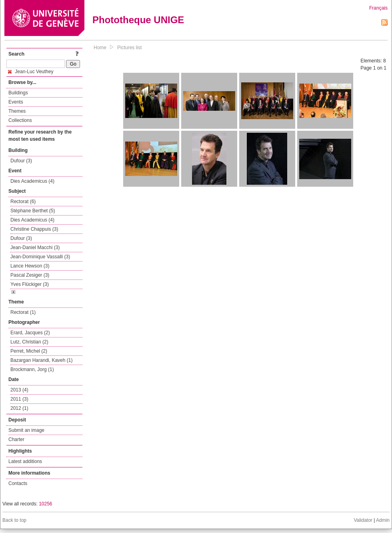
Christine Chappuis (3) (34, 229)
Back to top (14, 520)
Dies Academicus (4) (32, 181)
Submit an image (26, 430)
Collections (20, 120)
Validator (363, 520)
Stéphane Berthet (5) (33, 211)
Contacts (18, 483)
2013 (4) (19, 390)
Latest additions (25, 461)
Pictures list (129, 48)
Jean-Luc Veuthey (31, 72)
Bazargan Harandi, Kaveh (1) (41, 360)
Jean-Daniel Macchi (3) (35, 248)
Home (100, 48)
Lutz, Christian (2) (29, 342)
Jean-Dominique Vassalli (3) (40, 257)
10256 (45, 504)
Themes (17, 111)
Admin (383, 520)
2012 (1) (19, 408)
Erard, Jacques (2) (30, 333)
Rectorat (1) (23, 312)
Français (378, 8)
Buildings (18, 93)
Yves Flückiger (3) (30, 284)
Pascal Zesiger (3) (30, 275)
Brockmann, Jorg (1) (32, 369)
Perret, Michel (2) (29, 351)
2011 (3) (19, 399)
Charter (16, 439)
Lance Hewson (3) (30, 266)
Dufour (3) (21, 161)
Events (16, 102)
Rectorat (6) (23, 202)
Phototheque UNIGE (138, 20)
